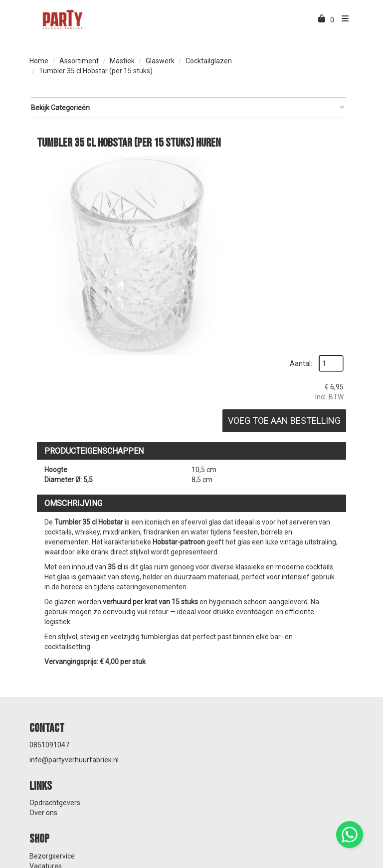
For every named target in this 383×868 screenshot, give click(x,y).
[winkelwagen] (322, 20)
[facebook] (327, 862)
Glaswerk (160, 61)
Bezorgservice (52, 731)
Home (39, 61)
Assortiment (79, 61)
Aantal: (327, 161)
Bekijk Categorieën (188, 107)
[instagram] (345, 862)
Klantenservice (222, 731)
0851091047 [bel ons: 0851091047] (49, 668)
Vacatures (46, 741)
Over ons (213, 678)
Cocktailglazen (209, 61)
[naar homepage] (62, 19)
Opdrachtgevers (224, 668)
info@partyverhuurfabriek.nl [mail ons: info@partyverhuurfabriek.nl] (74, 683)
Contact (211, 741)
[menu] (343, 20)
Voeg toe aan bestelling (315, 234)
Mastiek (122, 61)
